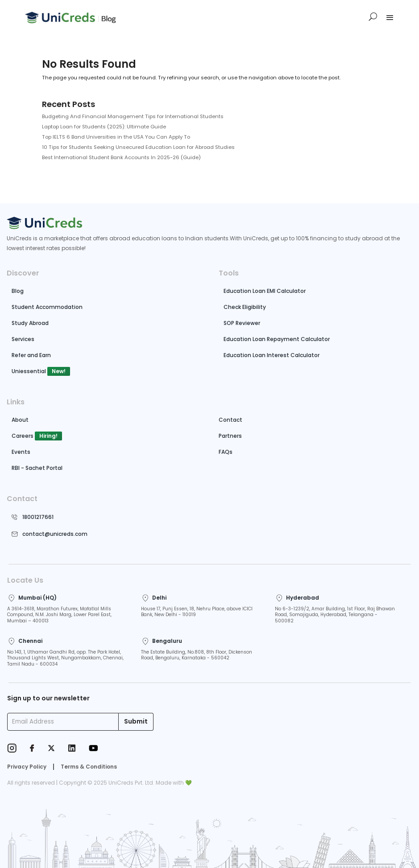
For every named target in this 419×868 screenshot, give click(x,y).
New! (59, 371)
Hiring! (48, 436)
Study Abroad (30, 323)
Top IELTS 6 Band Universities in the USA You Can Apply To (116, 137)
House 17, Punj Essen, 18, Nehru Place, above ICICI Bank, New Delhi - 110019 (197, 612)
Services (23, 339)
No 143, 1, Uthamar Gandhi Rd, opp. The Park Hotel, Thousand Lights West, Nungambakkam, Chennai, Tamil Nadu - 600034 (65, 658)
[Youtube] (93, 749)
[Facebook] (32, 749)
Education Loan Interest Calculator (272, 355)
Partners (230, 436)
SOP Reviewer (242, 323)
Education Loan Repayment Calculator (277, 339)
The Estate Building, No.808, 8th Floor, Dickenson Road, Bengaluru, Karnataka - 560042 (197, 655)
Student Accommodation (47, 307)
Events (21, 452)
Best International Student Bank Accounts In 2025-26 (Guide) (121, 157)
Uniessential (29, 371)
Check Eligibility (245, 307)
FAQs (226, 452)
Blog (18, 291)
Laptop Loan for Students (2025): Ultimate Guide (104, 127)
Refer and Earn (31, 355)
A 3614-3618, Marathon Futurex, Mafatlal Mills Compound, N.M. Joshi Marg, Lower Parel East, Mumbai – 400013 (59, 615)
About (20, 420)
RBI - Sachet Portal (37, 468)
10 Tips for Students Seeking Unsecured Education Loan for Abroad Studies (138, 147)
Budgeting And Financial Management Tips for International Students (133, 116)
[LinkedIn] (72, 749)
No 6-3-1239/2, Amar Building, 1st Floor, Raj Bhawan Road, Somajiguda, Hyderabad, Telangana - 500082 (335, 615)
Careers (23, 436)
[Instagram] (12, 749)
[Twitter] (51, 749)
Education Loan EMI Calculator (265, 291)
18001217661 (38, 517)
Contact (230, 420)
